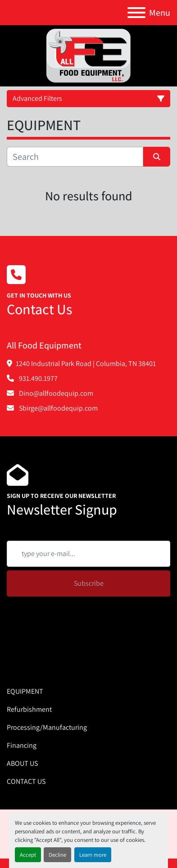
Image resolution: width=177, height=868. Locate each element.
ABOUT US (22, 763)
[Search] (75, 157)
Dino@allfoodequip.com (55, 393)
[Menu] (136, 13)
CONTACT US (26, 781)
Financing (22, 745)
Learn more (93, 855)
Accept (28, 855)
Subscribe (89, 583)
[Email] (88, 554)
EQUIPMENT (25, 691)
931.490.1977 (38, 378)
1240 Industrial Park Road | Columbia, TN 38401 (86, 364)
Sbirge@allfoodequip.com (58, 408)
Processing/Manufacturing (47, 727)
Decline (57, 855)
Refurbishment (29, 709)
